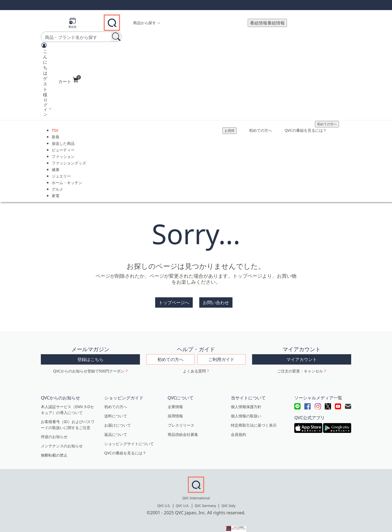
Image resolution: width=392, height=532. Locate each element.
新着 (56, 131)
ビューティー (63, 144)
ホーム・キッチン (67, 177)
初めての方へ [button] (170, 348)
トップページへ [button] (174, 296)
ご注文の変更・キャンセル (300, 360)
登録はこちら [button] (90, 348)
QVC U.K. (183, 495)
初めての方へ (327, 118)
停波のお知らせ (54, 426)
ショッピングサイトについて (129, 433)
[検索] (116, 31)
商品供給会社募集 (183, 424)
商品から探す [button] (145, 19)
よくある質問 (194, 360)
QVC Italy (228, 495)
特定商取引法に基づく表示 (254, 414)
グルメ (57, 183)
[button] (44, 73)
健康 (56, 163)
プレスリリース (181, 414)
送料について (116, 405)
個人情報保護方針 (246, 396)
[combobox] (71, 31)
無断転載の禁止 (54, 444)
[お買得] (229, 125)
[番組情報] (267, 20)
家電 (56, 190)
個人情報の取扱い (246, 405)
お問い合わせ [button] (216, 296)
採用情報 (175, 405)
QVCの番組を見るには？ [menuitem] (306, 124)
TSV (55, 124)
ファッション (63, 150)
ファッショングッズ (69, 157)
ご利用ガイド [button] (221, 348)
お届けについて (118, 414)
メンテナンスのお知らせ (62, 435)
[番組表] (72, 20)
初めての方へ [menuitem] (261, 124)
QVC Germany (205, 495)
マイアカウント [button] (302, 348)
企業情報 (175, 396)
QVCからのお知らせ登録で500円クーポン (89, 360)
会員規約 (238, 424)
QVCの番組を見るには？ (125, 442)
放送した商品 (63, 137)
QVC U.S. (164, 495)
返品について (116, 424)
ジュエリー (61, 170)
